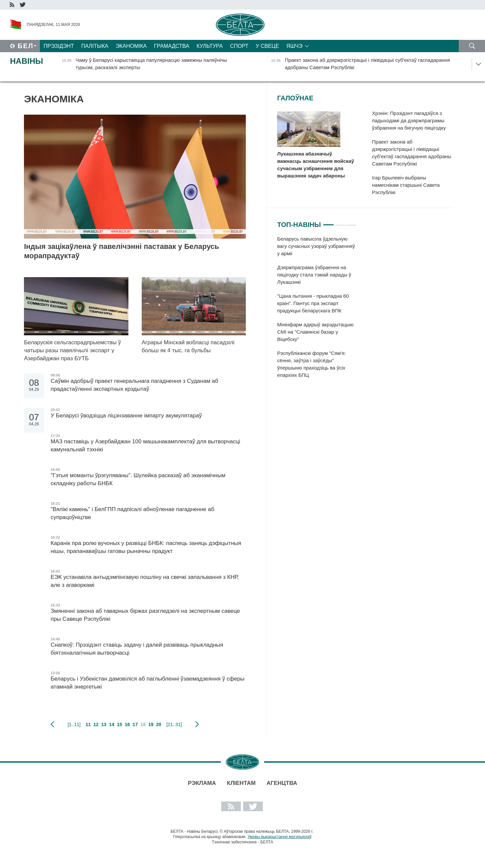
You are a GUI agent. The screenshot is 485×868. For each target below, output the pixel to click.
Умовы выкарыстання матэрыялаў (279, 837)
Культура (210, 46)
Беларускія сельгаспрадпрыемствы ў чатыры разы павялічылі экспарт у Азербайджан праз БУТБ (72, 350)
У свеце (267, 46)
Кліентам (241, 783)
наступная (197, 724)
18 (143, 724)
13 (104, 724)
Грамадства (172, 46)
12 (96, 724)
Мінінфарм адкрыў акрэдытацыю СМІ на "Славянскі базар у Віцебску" (315, 332)
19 (151, 724)
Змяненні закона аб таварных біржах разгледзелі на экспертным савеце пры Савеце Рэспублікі (145, 615)
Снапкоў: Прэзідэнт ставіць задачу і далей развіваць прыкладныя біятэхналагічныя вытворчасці (137, 649)
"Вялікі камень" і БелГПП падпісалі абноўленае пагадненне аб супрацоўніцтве (132, 513)
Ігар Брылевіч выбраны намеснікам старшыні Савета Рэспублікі (406, 185)
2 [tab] (340, 222)
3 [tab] (351, 222)
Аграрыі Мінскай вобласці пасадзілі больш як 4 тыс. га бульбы (188, 346)
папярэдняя (52, 724)
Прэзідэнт (59, 46)
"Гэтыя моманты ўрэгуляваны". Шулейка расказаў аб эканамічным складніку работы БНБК (138, 479)
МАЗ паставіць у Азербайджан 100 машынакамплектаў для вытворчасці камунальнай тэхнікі (145, 445)
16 (127, 724)
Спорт (239, 46)
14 (112, 724)
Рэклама (202, 783)
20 (159, 724)
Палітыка (95, 46)
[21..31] (174, 724)
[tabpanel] (317, 310)
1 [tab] (328, 222)
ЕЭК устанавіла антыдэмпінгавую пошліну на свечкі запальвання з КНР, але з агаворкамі (145, 581)
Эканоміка (131, 46)
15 (119, 724)
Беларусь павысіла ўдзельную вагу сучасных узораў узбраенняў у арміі (316, 246)
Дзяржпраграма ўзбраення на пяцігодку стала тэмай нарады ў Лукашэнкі (314, 275)
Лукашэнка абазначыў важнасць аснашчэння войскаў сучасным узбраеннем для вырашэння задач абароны (316, 165)
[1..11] (74, 724)
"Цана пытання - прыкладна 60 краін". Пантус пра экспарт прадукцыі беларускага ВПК (313, 303)
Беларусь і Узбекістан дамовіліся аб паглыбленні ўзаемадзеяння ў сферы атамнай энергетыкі (148, 683)
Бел (26, 46)
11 (88, 724)
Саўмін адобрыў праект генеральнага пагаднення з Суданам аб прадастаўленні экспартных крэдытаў (134, 385)
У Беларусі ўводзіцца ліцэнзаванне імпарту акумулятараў (126, 416)
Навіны (27, 61)
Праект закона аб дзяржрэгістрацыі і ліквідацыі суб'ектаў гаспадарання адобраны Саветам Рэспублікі (411, 153)
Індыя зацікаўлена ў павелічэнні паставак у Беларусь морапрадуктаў (121, 251)
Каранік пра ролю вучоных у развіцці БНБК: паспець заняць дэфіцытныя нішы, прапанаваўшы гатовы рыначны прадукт (146, 547)
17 (135, 724)
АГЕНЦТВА (282, 783)
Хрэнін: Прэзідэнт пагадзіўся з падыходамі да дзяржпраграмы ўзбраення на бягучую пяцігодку (409, 120)
